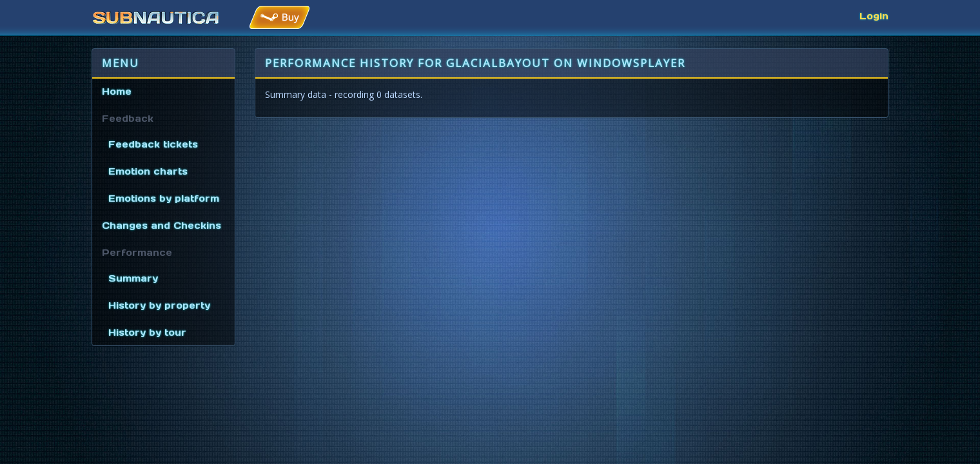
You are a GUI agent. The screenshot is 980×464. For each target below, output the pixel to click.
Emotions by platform (164, 198)
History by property (159, 305)
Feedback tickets (153, 144)
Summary (133, 278)
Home (117, 92)
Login (874, 16)
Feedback (128, 119)
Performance (137, 253)
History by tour (147, 333)
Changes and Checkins (162, 226)
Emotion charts (148, 171)
